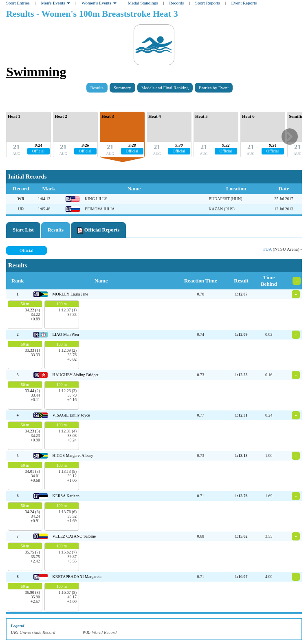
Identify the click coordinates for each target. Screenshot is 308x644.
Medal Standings (143, 3)
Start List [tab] (23, 230)
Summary (122, 88)
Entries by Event (214, 88)
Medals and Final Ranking (165, 88)
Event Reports (244, 3)
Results (97, 88)
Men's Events (55, 3)
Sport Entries (18, 3)
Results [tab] (56, 230)
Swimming (36, 72)
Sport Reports (208, 3)
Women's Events (99, 3)
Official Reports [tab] (98, 230)
